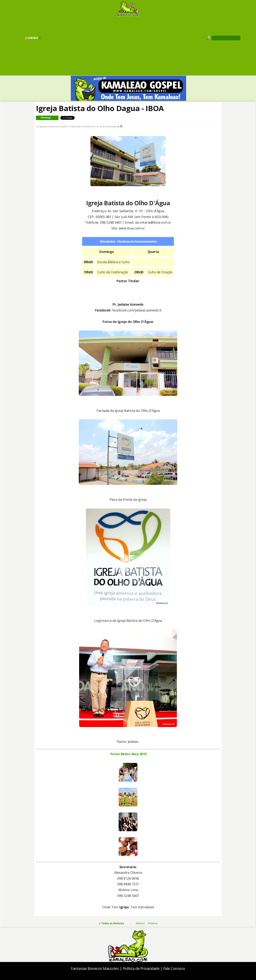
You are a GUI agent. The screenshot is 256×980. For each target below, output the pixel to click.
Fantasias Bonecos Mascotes (95, 968)
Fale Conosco (174, 968)
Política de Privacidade (141, 968)
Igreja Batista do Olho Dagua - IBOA (100, 108)
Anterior (140, 923)
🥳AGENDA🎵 (33, 38)
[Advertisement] (128, 46)
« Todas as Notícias (111, 923)
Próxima (153, 923)
